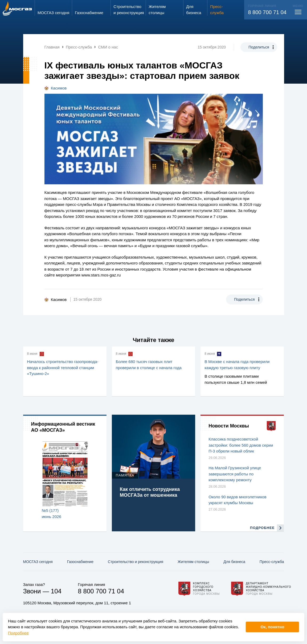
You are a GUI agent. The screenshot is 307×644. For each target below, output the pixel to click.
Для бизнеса (234, 562)
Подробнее (18, 633)
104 (56, 591)
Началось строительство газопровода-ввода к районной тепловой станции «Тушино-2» (63, 368)
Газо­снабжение (80, 562)
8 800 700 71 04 (267, 12)
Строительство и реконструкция (136, 562)
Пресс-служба (272, 562)
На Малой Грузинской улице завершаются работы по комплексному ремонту (235, 474)
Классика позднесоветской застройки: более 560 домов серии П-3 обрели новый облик (241, 445)
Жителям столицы (193, 562)
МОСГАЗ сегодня (38, 562)
